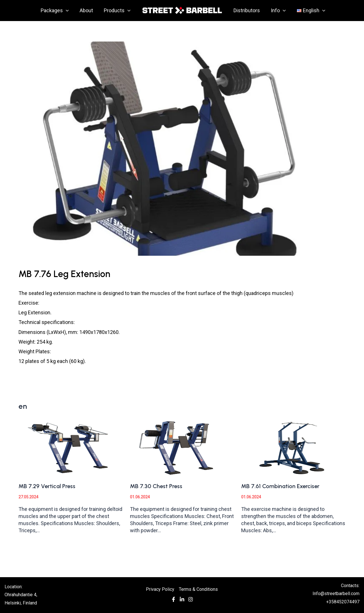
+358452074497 (343, 602)
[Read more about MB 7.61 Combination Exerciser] (293, 447)
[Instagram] (191, 601)
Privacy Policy (160, 589)
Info (277, 11)
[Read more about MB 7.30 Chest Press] (182, 447)
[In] (182, 601)
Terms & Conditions (198, 589)
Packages (56, 11)
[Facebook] (173, 601)
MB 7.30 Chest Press (156, 486)
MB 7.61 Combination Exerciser (280, 486)
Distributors (246, 10)
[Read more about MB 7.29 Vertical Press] (71, 447)
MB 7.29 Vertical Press (47, 486)
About (87, 10)
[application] (67, 11)
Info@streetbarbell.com (336, 594)
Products (117, 11)
